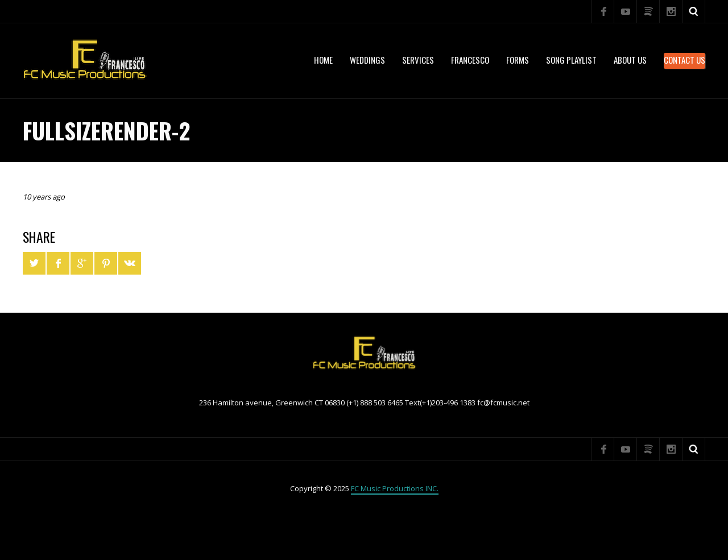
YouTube (626, 11)
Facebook (603, 11)
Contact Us (684, 60)
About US (630, 60)
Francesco (470, 60)
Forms (518, 60)
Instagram (671, 11)
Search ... (694, 11)
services (418, 60)
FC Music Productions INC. (395, 488)
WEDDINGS (367, 60)
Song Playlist (571, 60)
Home (323, 60)
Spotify (648, 11)
